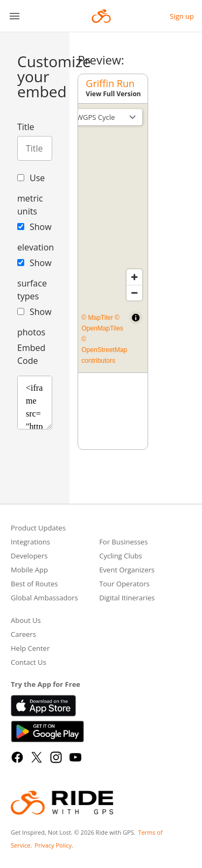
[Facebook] (17, 757)
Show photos (34, 322)
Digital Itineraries (127, 598)
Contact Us (29, 663)
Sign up (182, 16)
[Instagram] (56, 757)
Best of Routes (34, 584)
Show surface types (34, 279)
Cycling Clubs (121, 557)
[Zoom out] (134, 293)
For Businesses (123, 543)
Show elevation (35, 237)
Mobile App (29, 571)
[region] (113, 238)
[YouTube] (75, 757)
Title (26, 127)
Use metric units (31, 195)
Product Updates (38, 529)
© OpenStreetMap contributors (104, 350)
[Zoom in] (134, 277)
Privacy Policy (53, 845)
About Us (26, 621)
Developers (29, 557)
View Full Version (113, 94)
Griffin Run (110, 83)
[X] (37, 757)
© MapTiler (97, 318)
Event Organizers (127, 571)
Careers (23, 635)
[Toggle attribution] (136, 318)
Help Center (30, 649)
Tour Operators (124, 584)
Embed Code (31, 354)
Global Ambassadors (44, 598)
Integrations (30, 543)
